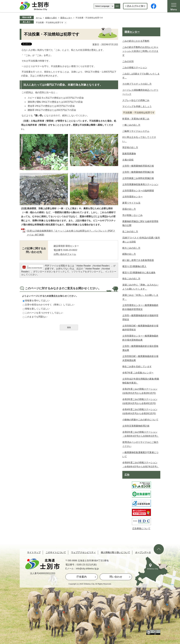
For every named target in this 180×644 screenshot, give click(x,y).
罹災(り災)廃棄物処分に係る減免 (139, 273)
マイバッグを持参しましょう (137, 106)
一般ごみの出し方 (131, 125)
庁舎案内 (82, 577)
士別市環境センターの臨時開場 (138, 191)
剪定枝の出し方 (130, 147)
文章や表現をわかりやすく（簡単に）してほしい (49, 305)
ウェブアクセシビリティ (83, 552)
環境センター (66, 18)
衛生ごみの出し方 (131, 279)
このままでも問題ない (35, 317)
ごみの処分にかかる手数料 (136, 41)
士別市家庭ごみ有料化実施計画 (138, 178)
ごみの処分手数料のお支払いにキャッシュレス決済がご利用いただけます (140, 51)
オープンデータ (143, 552)
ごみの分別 (128, 61)
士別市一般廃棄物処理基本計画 (138, 166)
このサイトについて (56, 552)
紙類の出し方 (129, 254)
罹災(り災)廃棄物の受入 (134, 266)
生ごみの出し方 (130, 232)
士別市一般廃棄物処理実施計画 (138, 172)
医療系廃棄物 (129, 154)
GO (117, 6)
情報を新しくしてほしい (36, 309)
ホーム (39, 18)
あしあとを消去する (66, 23)
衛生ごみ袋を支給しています (137, 367)
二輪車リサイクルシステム (136, 131)
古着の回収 (128, 160)
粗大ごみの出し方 (131, 248)
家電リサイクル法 (131, 203)
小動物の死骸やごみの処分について (140, 420)
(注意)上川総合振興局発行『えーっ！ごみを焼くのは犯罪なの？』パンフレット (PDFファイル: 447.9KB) (71, 233)
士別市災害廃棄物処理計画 (136, 426)
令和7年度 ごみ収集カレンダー (138, 373)
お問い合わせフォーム (65, 254)
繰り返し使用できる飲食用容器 (138, 260)
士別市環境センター (132, 197)
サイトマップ (34, 552)
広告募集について (141, 528)
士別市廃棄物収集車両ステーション (140, 184)
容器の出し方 (129, 209)
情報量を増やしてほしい (36, 301)
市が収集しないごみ (132, 215)
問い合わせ (116, 577)
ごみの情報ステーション (135, 68)
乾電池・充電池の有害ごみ (136, 119)
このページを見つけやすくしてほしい (43, 313)
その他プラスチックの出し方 (137, 84)
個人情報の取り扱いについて (115, 552)
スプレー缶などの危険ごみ (136, 100)
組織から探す (51, 18)
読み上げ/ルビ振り (136, 6)
